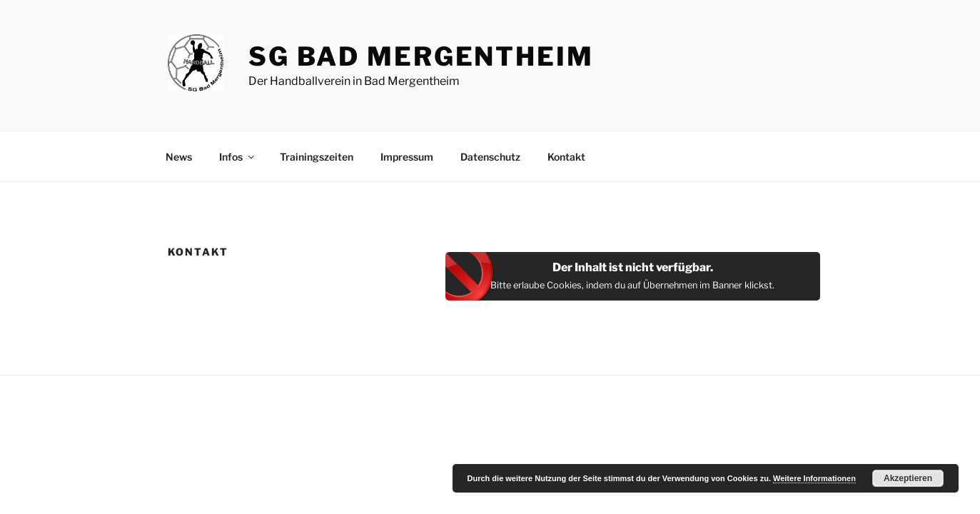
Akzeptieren (908, 478)
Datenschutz (490, 157)
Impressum (407, 157)
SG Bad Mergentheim (421, 56)
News (179, 157)
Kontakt (566, 157)
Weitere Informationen (814, 478)
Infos (238, 157)
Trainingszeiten (317, 157)
